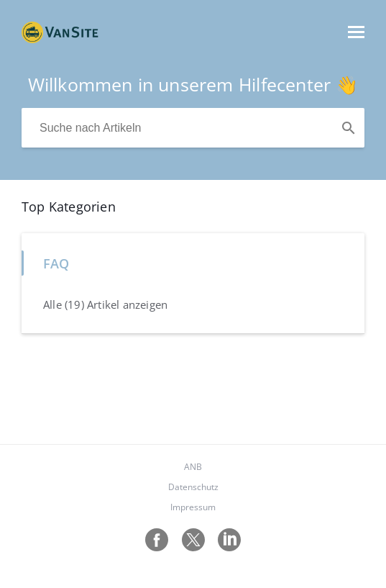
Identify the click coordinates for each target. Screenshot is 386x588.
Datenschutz (193, 487)
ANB (193, 467)
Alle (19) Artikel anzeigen (105, 304)
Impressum (193, 507)
